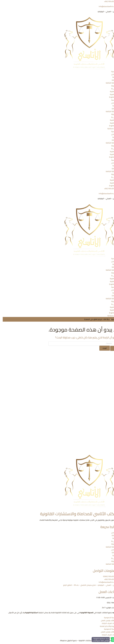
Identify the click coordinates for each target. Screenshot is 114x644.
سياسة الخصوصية (108, 617)
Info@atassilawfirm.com (105, 6)
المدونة (111, 86)
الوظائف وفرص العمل (106, 620)
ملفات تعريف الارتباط (107, 623)
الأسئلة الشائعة (109, 83)
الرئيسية (111, 71)
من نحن (111, 74)
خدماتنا (112, 80)
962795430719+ (108, 189)
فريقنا (112, 77)
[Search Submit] (111, 348)
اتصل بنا (111, 89)
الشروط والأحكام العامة (106, 626)
